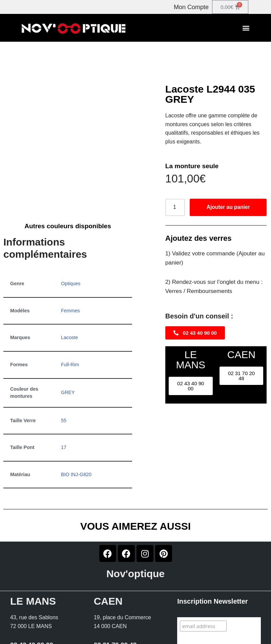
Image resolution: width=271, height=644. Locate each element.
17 (64, 388)
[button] (246, 28)
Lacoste (69, 278)
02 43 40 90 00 (32, 586)
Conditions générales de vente (224, 641)
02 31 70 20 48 (115, 586)
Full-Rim (70, 306)
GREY (68, 333)
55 (64, 361)
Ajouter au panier (228, 207)
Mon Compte (191, 7)
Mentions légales (149, 641)
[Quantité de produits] (175, 208)
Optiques (71, 225)
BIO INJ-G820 (76, 415)
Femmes (70, 251)
